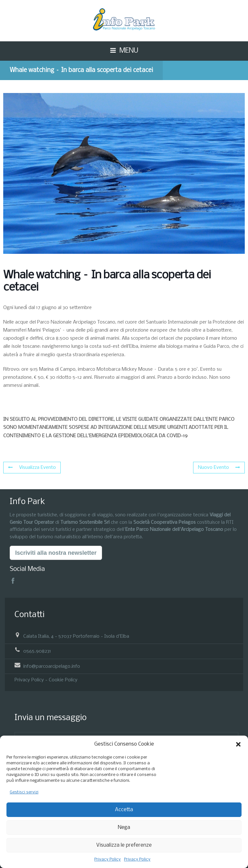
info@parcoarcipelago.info (52, 666)
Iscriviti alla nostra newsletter (56, 553)
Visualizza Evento (32, 468)
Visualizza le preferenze (124, 845)
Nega (124, 827)
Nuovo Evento (219, 468)
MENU (129, 51)
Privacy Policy (108, 859)
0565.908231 (37, 651)
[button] (238, 744)
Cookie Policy (63, 680)
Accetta (124, 810)
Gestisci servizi (24, 792)
